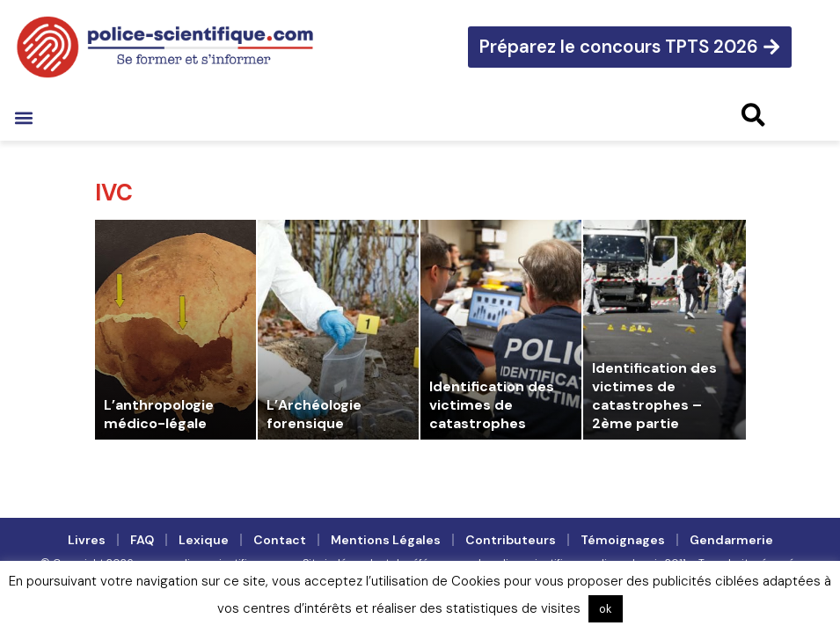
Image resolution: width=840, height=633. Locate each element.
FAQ (142, 540)
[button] (23, 117)
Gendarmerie (731, 540)
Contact (280, 540)
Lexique (204, 540)
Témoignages (623, 540)
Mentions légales (386, 540)
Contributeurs (511, 540)
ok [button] (606, 609)
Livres (87, 540)
